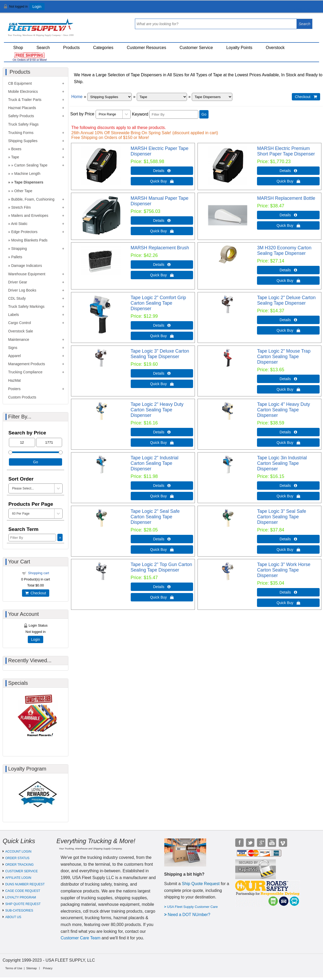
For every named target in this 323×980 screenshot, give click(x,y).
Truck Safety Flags (23, 124)
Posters (14, 389)
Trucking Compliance (25, 372)
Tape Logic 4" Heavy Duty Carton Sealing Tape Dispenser (283, 410)
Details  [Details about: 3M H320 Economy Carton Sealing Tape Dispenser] (288, 270)
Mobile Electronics (23, 91)
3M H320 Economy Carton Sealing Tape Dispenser (284, 251)
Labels (13, 315)
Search (43, 48)
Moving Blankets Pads (29, 240)
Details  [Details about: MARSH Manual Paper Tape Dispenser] (162, 220)
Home (77, 97)
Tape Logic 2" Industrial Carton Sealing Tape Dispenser (155, 463)
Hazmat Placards (22, 108)
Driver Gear (18, 282)
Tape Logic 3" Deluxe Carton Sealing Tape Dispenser (160, 354)
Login (37, 7)
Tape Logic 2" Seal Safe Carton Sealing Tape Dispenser (155, 517)
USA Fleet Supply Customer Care (193, 907)
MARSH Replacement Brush (160, 248)
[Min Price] (22, 442)
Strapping (19, 249)
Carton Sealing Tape (31, 165)
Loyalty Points (239, 48)
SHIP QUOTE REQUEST (23, 904)
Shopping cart (39, 573)
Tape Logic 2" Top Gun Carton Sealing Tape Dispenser (161, 567)
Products (71, 48)
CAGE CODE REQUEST (23, 891)
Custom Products (22, 397)
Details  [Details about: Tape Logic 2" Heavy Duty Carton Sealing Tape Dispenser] (162, 432)
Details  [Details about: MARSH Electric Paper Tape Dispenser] (162, 171)
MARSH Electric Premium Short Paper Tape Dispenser (286, 151)
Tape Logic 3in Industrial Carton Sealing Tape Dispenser (282, 463)
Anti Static (19, 224)
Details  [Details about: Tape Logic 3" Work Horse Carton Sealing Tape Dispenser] (288, 592)
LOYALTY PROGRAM (21, 897)
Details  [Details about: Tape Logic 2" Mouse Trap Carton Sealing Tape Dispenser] (288, 379)
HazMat (14, 380)
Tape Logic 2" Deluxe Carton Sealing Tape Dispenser (286, 300)
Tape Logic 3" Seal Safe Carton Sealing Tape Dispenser (281, 517)
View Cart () (303, 9)
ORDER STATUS (17, 858)
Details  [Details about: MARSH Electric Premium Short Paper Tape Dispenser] (288, 171)
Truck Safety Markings (26, 306)
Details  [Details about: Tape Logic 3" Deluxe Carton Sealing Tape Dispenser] (162, 373)
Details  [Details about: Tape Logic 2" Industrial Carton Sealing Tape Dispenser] (162, 486)
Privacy (48, 968)
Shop (18, 48)
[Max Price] (49, 442)
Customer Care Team (81, 938)
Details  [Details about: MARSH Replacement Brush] (162, 265)
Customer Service (196, 48)
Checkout (36, 593)
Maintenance (19, 340)
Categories (103, 48)
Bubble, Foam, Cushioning (33, 199)
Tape (15, 157)
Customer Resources (146, 48)
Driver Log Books (22, 290)
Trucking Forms (21, 133)
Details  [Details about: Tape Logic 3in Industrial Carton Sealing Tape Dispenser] (288, 486)
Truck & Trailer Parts (25, 100)
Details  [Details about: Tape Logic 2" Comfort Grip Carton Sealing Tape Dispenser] (162, 325)
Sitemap (31, 968)
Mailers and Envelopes (30, 216)
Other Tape (23, 191)
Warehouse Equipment (27, 274)
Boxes (16, 149)
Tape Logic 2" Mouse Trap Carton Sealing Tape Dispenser (284, 357)
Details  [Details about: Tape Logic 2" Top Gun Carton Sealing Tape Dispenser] (162, 587)
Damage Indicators (27, 266)
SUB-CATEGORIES (19, 911)
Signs (13, 348)
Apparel (14, 356)
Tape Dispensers (29, 182)
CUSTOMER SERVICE (21, 871)
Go (204, 114)
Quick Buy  (162, 181)
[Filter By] (174, 114)
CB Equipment (20, 83)
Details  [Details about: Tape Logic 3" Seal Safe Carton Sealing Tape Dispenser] (288, 539)
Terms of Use (14, 968)
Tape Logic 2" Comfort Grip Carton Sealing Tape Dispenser (158, 303)
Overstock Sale (21, 331)
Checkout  (306, 97)
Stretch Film (21, 207)
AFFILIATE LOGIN (18, 878)
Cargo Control (20, 323)
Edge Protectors (24, 232)
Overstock (275, 48)
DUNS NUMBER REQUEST (25, 884)
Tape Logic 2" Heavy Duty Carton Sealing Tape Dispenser (157, 410)
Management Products (27, 364)
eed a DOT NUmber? (191, 915)
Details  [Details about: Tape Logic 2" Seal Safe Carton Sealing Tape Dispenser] (162, 539)
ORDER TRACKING (19, 865)
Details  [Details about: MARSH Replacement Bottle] (288, 215)
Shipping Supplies (23, 141)
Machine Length (27, 174)
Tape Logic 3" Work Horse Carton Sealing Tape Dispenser (284, 570)
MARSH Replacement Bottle (286, 198)
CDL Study (17, 298)
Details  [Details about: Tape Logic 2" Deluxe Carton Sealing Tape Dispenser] (288, 320)
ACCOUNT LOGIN (18, 852)
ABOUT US (13, 917)
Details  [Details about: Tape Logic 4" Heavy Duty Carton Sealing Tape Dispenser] (288, 432)
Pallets (17, 257)
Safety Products (21, 116)
